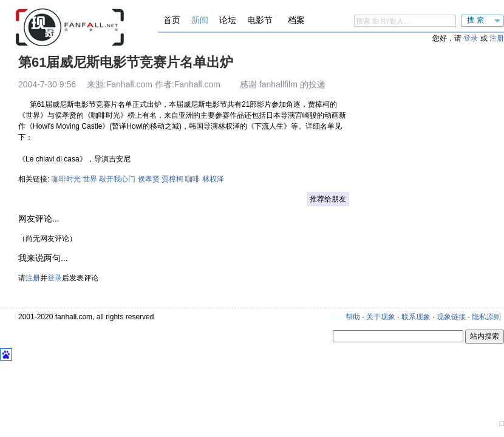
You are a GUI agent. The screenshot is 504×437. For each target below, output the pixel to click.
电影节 (260, 20)
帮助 (353, 317)
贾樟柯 (172, 179)
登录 (471, 38)
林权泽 (213, 179)
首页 (172, 20)
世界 (90, 179)
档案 (296, 20)
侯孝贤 (149, 179)
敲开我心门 (117, 179)
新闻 (200, 20)
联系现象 (416, 317)
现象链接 (451, 317)
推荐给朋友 (328, 199)
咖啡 (192, 179)
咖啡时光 (66, 179)
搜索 (477, 20)
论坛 (228, 20)
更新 (336, 317)
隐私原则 (486, 317)
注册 (497, 38)
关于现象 (381, 317)
